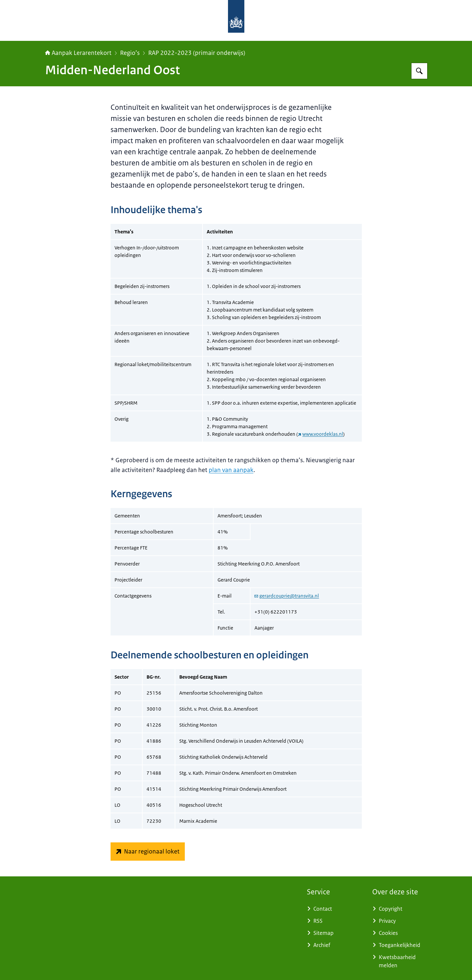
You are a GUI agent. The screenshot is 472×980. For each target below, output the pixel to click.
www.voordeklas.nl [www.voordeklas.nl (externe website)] (321, 434)
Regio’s (130, 53)
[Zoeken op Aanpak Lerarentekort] (419, 71)
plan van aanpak (231, 470)
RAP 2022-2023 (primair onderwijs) (197, 53)
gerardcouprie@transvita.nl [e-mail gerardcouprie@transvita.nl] (287, 596)
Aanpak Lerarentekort (78, 53)
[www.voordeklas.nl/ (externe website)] (148, 852)
